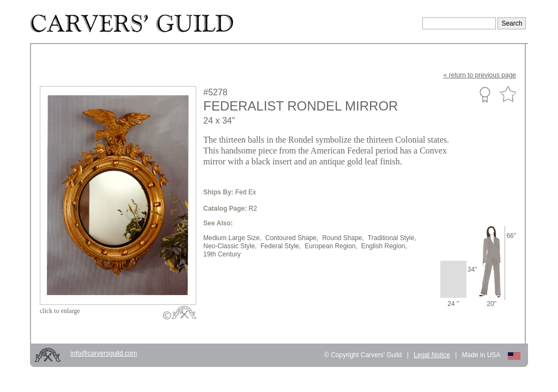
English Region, (384, 246)
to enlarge (60, 311)
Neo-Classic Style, (230, 246)
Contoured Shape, (292, 238)
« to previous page (480, 75)
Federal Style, (281, 246)
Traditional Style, (392, 238)
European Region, (331, 246)
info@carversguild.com (104, 353)
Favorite (508, 94)
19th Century (222, 254)
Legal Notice (432, 355)
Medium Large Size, (232, 238)
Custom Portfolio (485, 94)
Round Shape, (343, 238)
